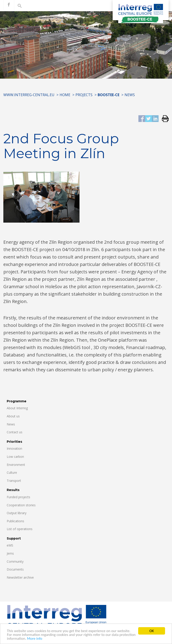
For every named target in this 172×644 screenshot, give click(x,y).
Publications (15, 521)
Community (15, 561)
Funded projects (18, 497)
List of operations (20, 529)
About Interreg (17, 408)
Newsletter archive (20, 577)
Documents (15, 569)
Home (65, 95)
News (130, 95)
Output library (17, 513)
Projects (84, 95)
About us (13, 416)
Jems (10, 553)
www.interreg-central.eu (29, 95)
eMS (10, 545)
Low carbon (15, 457)
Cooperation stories (21, 505)
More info (35, 639)
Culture (12, 472)
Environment (16, 465)
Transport (14, 481)
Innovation (14, 448)
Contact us (15, 432)
